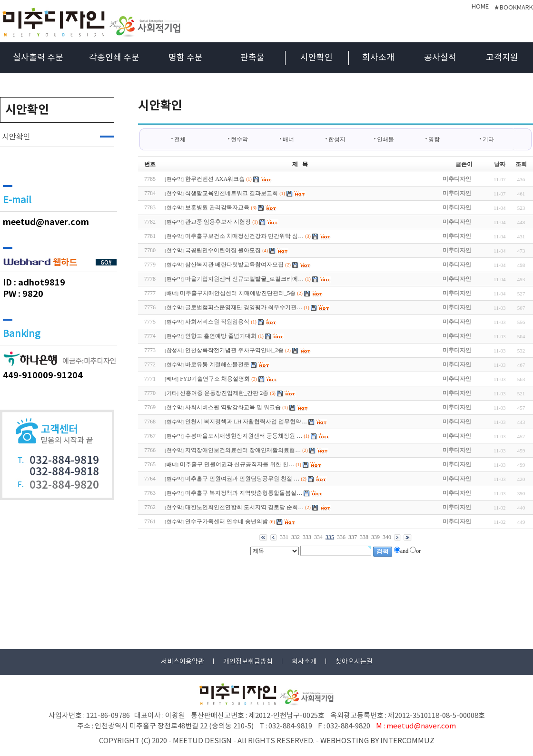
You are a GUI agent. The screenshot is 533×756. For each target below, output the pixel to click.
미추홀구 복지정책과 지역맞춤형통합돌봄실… (244, 493)
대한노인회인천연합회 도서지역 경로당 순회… (244, 507)
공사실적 (440, 58)
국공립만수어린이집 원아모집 (223, 250)
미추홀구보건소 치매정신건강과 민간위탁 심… (244, 236)
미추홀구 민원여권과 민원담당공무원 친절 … (242, 479)
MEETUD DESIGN (202, 741)
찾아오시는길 (354, 662)
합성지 (337, 139)
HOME (480, 7)
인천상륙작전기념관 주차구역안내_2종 (234, 350)
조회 (521, 164)
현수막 (239, 139)
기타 (488, 139)
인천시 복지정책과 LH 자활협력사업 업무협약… (246, 422)
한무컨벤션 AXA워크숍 (215, 179)
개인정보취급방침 (248, 662)
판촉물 (252, 58)
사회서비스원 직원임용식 (217, 322)
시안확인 (316, 58)
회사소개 (378, 58)
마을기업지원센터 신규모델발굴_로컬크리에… (244, 279)
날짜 (500, 164)
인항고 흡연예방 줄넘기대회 (221, 336)
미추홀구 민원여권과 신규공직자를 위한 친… (237, 464)
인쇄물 (385, 139)
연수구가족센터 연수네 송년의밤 (227, 521)
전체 (178, 139)
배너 (288, 139)
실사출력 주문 (38, 58)
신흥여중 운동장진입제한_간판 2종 (224, 393)
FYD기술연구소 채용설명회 (215, 379)
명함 (434, 139)
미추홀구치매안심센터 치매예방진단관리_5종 (238, 293)
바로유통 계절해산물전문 (217, 364)
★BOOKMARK (513, 8)
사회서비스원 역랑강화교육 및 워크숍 (233, 407)
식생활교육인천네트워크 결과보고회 (232, 193)
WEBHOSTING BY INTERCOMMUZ (377, 741)
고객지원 (502, 58)
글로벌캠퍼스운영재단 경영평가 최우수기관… (244, 307)
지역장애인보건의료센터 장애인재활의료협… (243, 450)
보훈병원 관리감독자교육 (217, 207)
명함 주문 (186, 58)
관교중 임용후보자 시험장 (218, 222)
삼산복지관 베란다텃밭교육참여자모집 (234, 265)
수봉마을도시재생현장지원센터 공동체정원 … (244, 436)
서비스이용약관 (183, 662)
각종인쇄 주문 (114, 58)
